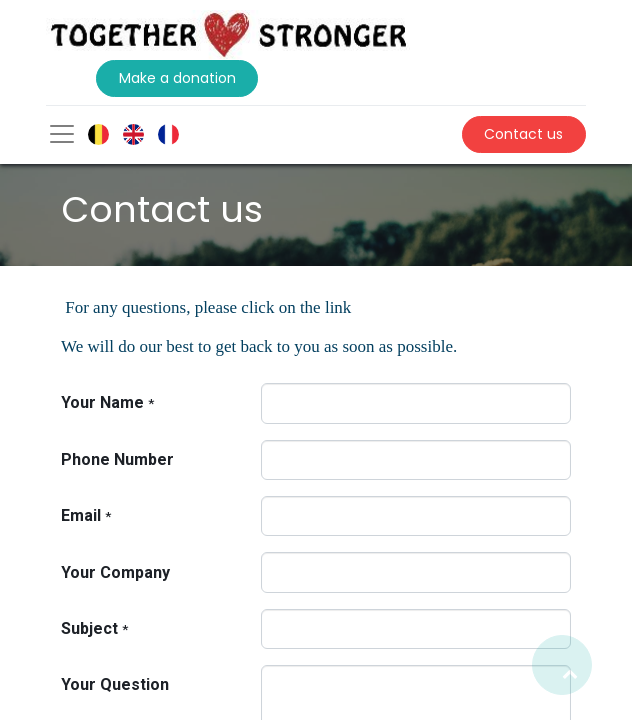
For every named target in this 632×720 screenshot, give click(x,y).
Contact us (523, 134)
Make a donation (177, 78)
